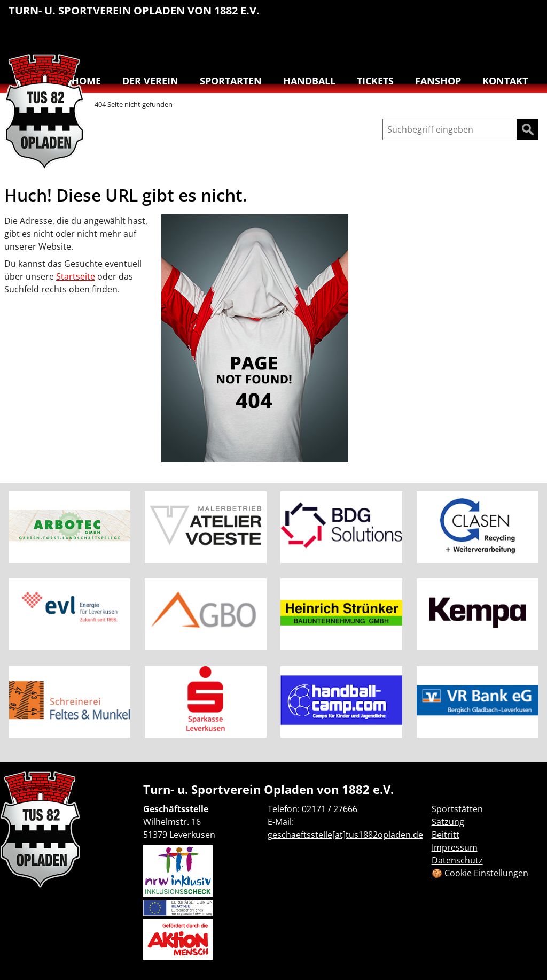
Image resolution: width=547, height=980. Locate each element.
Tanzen (483, 41)
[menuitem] (393, 18)
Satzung (448, 822)
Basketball (393, 16)
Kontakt (505, 81)
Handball (416, 16)
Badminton (528, 41)
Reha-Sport (483, 16)
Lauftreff (460, 16)
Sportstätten (457, 809)
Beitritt (446, 835)
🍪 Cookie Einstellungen (480, 873)
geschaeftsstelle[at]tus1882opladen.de (345, 835)
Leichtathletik (438, 16)
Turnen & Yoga (528, 16)
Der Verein (150, 81)
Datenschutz (457, 860)
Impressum (455, 847)
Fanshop (438, 81)
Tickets (375, 81)
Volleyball (505, 41)
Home (86, 81)
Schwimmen (505, 16)
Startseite (76, 276)
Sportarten (231, 81)
